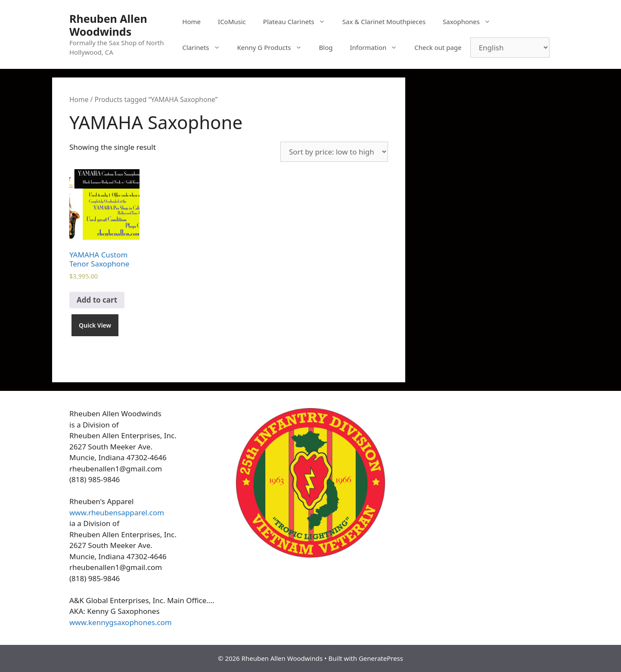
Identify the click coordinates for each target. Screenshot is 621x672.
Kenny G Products (274, 47)
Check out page (438, 47)
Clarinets (205, 47)
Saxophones (471, 22)
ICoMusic (232, 22)
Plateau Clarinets (298, 22)
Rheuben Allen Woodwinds (108, 25)
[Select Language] (510, 48)
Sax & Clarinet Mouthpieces (384, 22)
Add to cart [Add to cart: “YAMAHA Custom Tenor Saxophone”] (97, 300)
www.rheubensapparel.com (117, 513)
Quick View (95, 325)
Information (378, 47)
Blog (326, 47)
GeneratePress (381, 658)
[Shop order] (334, 152)
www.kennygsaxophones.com (121, 622)
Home (191, 22)
